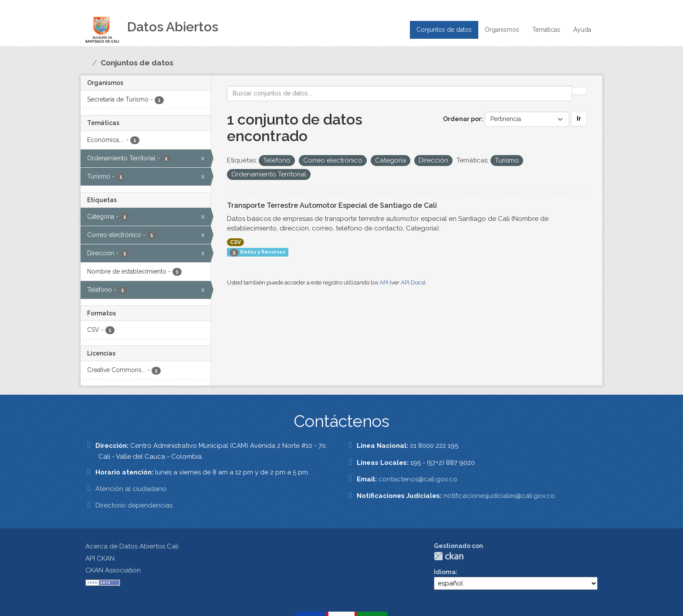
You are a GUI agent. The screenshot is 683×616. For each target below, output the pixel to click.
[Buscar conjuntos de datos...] (400, 93)
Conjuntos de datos (444, 30)
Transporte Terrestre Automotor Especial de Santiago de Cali (332, 205)
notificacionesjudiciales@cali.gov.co (499, 496)
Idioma (445, 572)
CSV (235, 242)
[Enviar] (579, 91)
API (384, 283)
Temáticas (546, 30)
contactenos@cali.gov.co (418, 479)
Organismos (502, 30)
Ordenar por (462, 119)
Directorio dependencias (134, 505)
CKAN (449, 556)
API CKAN (100, 558)
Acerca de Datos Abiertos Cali (132, 546)
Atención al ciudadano (131, 489)
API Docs (412, 283)
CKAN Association (113, 570)
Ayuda (582, 30)
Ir (579, 118)
